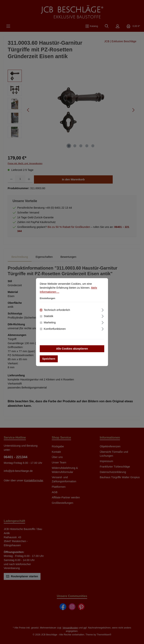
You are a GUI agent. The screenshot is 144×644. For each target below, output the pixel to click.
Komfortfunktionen (55, 329)
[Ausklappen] (103, 310)
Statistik (49, 316)
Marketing (50, 322)
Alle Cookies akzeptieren (72, 349)
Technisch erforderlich (57, 310)
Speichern (49, 359)
